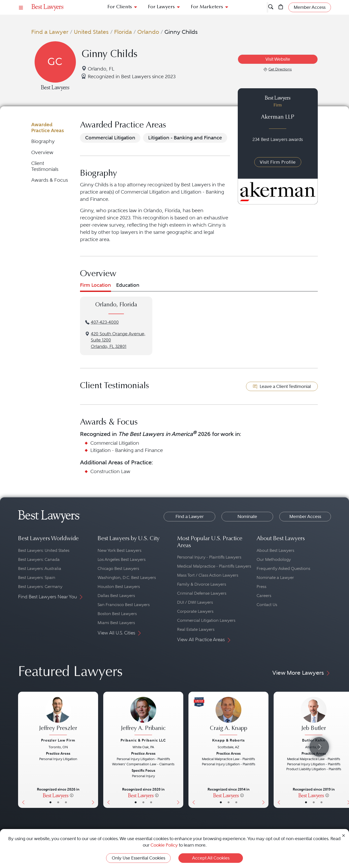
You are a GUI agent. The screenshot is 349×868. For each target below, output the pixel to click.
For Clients (120, 7)
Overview (42, 152)
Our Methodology (274, 559)
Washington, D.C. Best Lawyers (127, 578)
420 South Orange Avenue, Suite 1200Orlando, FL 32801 (118, 340)
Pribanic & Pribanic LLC (143, 740)
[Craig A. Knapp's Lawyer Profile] (228, 717)
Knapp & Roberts (228, 740)
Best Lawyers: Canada (39, 559)
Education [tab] (128, 285)
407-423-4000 (105, 322)
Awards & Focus (50, 180)
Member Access (305, 516)
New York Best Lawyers (120, 550)
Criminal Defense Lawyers (202, 593)
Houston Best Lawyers (119, 587)
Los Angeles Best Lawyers (122, 559)
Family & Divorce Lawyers (202, 584)
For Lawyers (161, 7)
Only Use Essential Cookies (138, 858)
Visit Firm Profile (278, 162)
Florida (123, 32)
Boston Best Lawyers (117, 614)
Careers (264, 596)
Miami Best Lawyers (116, 623)
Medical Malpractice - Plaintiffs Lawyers (214, 566)
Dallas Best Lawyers (116, 596)
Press (261, 587)
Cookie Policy (164, 845)
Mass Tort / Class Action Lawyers (208, 575)
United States (91, 32)
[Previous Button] (22, 750)
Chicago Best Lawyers (118, 568)
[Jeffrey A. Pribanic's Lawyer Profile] (143, 717)
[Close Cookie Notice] (344, 835)
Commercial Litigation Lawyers (206, 620)
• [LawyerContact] (66, 802)
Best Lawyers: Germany (40, 587)
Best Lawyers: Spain (37, 578)
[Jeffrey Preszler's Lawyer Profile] (58, 717)
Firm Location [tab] (96, 285)
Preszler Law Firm (58, 740)
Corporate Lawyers (195, 611)
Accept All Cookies (211, 858)
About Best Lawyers (275, 550)
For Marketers (207, 7)
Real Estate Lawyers (196, 629)
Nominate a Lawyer (275, 578)
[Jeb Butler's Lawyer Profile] (314, 717)
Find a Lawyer (50, 32)
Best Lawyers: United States (44, 550)
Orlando (148, 32)
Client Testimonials (45, 166)
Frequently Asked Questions (283, 568)
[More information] (72, 795)
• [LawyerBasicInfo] (50, 802)
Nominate (247, 516)
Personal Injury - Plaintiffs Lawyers (209, 557)
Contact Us (267, 605)
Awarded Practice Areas (48, 127)
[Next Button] (94, 750)
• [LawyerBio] (58, 802)
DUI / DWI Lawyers (195, 602)
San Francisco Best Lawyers (124, 605)
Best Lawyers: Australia (40, 568)
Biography (43, 141)
